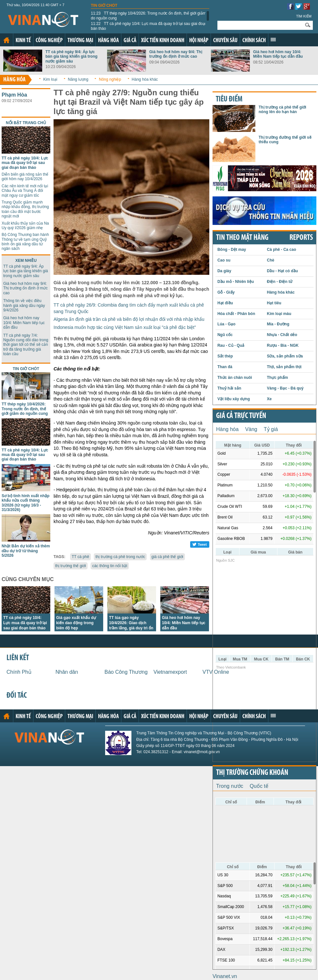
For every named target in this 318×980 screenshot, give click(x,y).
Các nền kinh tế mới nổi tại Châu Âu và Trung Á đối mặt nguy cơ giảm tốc (25, 191)
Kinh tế (23, 41)
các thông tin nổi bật (110, 566)
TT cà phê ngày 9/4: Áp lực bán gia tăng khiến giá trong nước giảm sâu (71, 57)
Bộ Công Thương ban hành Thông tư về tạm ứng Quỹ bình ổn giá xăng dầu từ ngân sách (25, 242)
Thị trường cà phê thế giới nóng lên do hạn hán (282, 110)
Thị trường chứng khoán (252, 773)
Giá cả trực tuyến (241, 416)
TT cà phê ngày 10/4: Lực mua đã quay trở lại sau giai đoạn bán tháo (149, 26)
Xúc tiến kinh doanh (163, 41)
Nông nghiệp (110, 79)
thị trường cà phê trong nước (120, 557)
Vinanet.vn (225, 976)
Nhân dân (67, 672)
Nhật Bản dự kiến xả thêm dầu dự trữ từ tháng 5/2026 (26, 551)
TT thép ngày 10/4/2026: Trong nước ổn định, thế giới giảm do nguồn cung (148, 16)
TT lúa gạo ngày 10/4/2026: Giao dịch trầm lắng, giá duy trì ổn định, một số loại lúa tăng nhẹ (131, 628)
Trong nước (230, 786)
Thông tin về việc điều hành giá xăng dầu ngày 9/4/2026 (24, 305)
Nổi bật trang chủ (26, 123)
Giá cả (130, 41)
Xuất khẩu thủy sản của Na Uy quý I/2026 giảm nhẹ (25, 226)
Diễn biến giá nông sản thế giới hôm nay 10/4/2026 (25, 177)
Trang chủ (6, 40)
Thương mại (80, 41)
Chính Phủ (19, 672)
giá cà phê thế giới (167, 557)
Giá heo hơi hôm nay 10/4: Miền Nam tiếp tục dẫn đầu (278, 54)
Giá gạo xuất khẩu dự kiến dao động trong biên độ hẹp (76, 623)
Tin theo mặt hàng (242, 238)
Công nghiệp (49, 41)
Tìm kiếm (304, 16)
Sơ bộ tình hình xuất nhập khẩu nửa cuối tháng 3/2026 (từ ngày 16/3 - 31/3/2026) (25, 503)
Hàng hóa (108, 41)
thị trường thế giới (71, 566)
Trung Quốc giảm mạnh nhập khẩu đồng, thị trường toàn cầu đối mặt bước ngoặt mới (25, 209)
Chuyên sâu (225, 41)
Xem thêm (273, 40)
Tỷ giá (271, 429)
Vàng (251, 429)
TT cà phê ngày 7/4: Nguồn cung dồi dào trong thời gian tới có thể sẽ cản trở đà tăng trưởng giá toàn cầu (26, 345)
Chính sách (254, 41)
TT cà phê (80, 557)
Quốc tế (259, 786)
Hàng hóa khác (145, 79)
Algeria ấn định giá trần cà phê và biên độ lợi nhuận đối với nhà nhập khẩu (129, 319)
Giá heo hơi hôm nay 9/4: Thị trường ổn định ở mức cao (176, 54)
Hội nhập (199, 41)
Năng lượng (78, 79)
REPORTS (301, 238)
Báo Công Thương (126, 672)
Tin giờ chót (104, 6)
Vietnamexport (170, 672)
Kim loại (50, 79)
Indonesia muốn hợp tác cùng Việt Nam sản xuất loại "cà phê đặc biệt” (125, 327)
